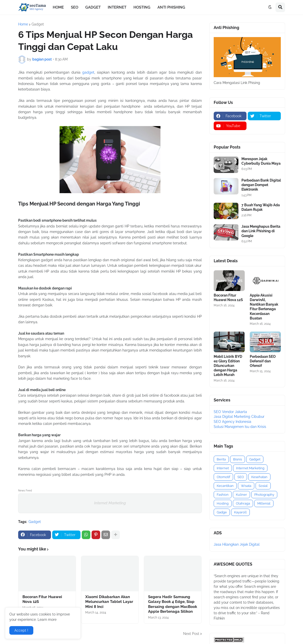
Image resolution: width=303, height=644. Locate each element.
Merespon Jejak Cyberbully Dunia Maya (261, 161)
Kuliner (241, 495)
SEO (241, 477)
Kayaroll (240, 512)
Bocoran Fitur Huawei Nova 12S (42, 599)
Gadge (222, 512)
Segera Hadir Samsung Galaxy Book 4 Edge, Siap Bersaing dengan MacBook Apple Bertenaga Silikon (173, 604)
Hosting (223, 503)
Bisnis (238, 459)
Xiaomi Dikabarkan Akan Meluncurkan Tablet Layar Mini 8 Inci (109, 602)
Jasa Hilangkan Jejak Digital (237, 544)
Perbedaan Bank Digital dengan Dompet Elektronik (261, 185)
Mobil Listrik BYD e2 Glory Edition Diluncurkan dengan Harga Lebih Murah (228, 366)
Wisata (246, 486)
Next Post (191, 634)
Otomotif (223, 477)
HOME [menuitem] (58, 7)
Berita (221, 459)
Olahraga (243, 503)
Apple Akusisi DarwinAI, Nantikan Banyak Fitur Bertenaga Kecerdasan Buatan (264, 307)
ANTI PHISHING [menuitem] (171, 7)
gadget (88, 72)
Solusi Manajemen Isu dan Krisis (240, 427)
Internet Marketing (110, 503)
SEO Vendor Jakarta (230, 412)
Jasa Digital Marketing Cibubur (239, 417)
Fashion (223, 495)
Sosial (263, 486)
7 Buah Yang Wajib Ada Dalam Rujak (261, 207)
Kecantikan (225, 486)
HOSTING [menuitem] (142, 7)
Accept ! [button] (21, 630)
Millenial (264, 503)
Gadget (38, 24)
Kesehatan (259, 477)
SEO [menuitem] (75, 7)
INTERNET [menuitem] (117, 7)
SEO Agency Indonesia (232, 422)
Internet (223, 468)
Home (23, 24)
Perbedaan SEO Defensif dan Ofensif (263, 361)
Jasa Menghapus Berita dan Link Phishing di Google (261, 231)
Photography (264, 495)
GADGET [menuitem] (93, 7)
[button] (270, 7)
